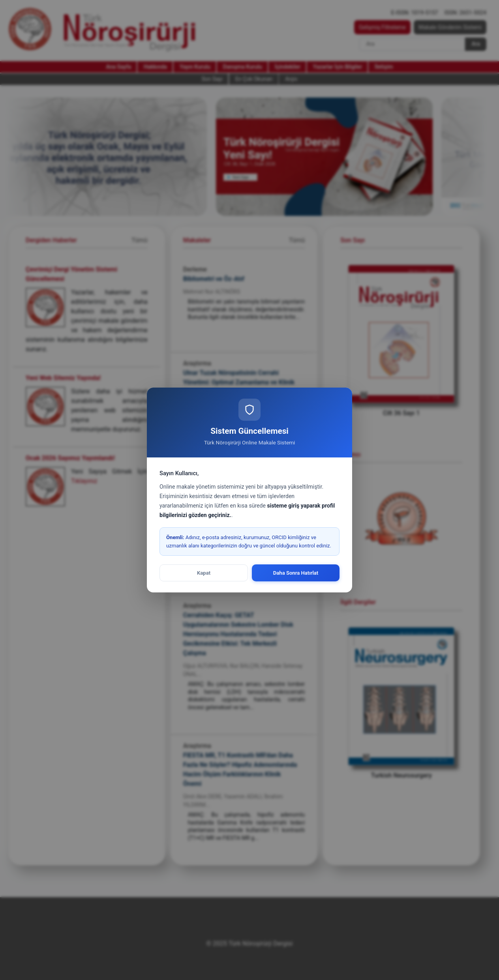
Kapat (204, 573)
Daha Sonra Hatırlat (296, 573)
